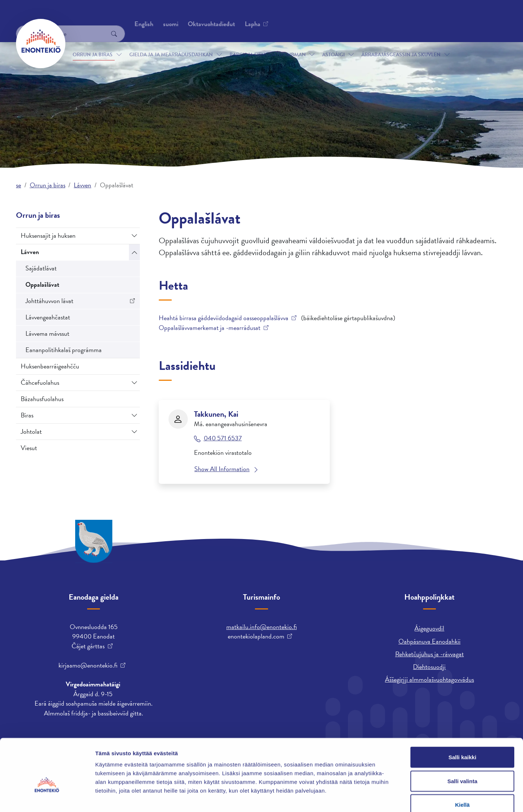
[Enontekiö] (41, 44)
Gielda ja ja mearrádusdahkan (171, 43)
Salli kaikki (463, 717)
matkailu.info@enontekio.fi (261, 627)
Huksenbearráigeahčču (50, 366)
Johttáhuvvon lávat (49, 301)
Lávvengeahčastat (48, 317)
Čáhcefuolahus (40, 382)
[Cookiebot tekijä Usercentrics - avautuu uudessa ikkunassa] (47, 798)
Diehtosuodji (429, 667)
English (354, 16)
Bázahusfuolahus (42, 399)
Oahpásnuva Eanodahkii (429, 641)
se (19, 185)
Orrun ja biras (93, 43)
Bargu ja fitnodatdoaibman (268, 43)
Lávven (82, 185)
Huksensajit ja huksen (48, 235)
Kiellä (462, 764)
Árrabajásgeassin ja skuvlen (401, 43)
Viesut (29, 448)
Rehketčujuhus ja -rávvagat (429, 654)
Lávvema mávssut (47, 333)
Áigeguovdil (429, 628)
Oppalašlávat (42, 284)
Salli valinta (463, 741)
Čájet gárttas (88, 646)
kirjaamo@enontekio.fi (88, 665)
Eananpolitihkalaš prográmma (64, 350)
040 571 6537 (223, 438)
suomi (381, 16)
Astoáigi (333, 43)
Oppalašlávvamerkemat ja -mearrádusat (210, 328)
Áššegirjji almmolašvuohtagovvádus (429, 679)
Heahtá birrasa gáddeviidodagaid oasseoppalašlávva (224, 318)
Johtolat (31, 431)
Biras (27, 415)
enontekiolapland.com (256, 636)
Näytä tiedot (388, 798)
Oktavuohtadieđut (97, 16)
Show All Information (222, 469)
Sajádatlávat (41, 268)
